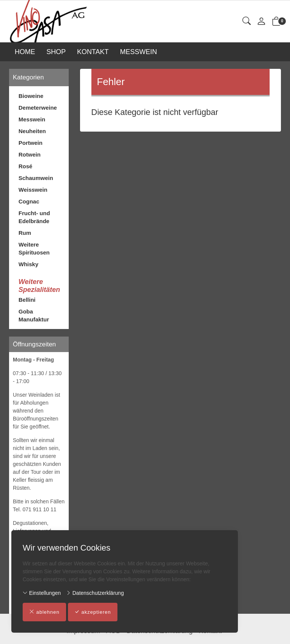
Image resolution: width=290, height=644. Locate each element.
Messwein (32, 119)
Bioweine (31, 96)
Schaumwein (36, 178)
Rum (25, 233)
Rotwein (29, 154)
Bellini (27, 300)
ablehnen (44, 612)
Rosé (25, 166)
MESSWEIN (139, 52)
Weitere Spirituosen (34, 248)
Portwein (30, 143)
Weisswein (33, 190)
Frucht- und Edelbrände (34, 217)
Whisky (29, 264)
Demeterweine (38, 108)
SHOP (56, 52)
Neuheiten (32, 131)
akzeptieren (93, 612)
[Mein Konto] (261, 22)
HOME (25, 52)
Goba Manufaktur (34, 315)
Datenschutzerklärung (95, 593)
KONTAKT (93, 52)
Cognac (29, 201)
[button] (247, 21)
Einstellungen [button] (42, 593)
